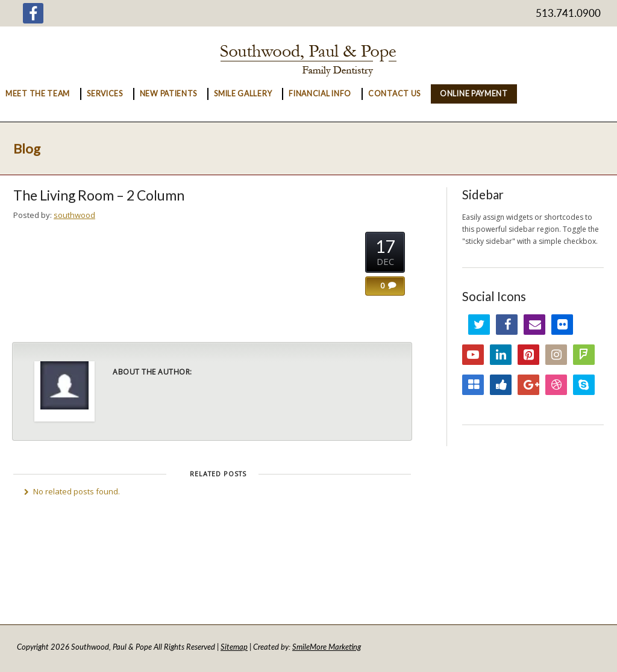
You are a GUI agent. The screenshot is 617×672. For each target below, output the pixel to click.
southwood (74, 215)
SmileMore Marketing (327, 647)
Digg (501, 385)
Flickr (562, 325)
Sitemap (234, 647)
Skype (584, 385)
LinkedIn (501, 355)
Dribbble (556, 385)
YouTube (473, 355)
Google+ (528, 385)
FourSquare (584, 355)
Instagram (556, 355)
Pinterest (528, 355)
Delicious (473, 385)
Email (534, 325)
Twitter (479, 325)
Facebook (507, 325)
